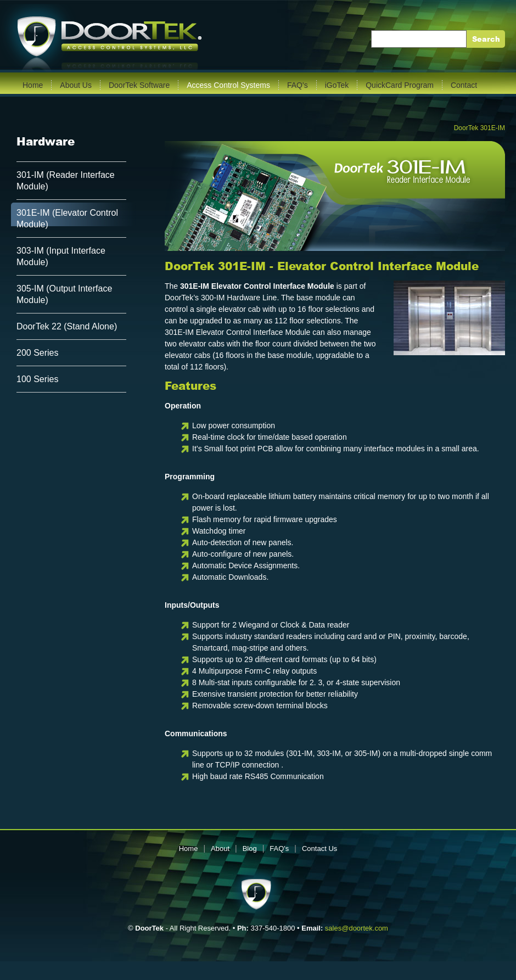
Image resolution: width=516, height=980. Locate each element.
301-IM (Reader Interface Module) (66, 181)
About (220, 849)
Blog (250, 849)
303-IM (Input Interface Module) (61, 256)
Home (33, 85)
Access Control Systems (228, 85)
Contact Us (319, 849)
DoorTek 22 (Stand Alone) (67, 326)
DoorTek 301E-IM (479, 128)
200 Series (38, 353)
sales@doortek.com (357, 928)
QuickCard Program (400, 85)
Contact (464, 85)
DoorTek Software (139, 85)
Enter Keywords (404, 39)
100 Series (38, 379)
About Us (76, 85)
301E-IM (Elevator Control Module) (67, 219)
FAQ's (298, 85)
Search (486, 39)
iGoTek (337, 85)
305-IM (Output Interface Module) (64, 294)
